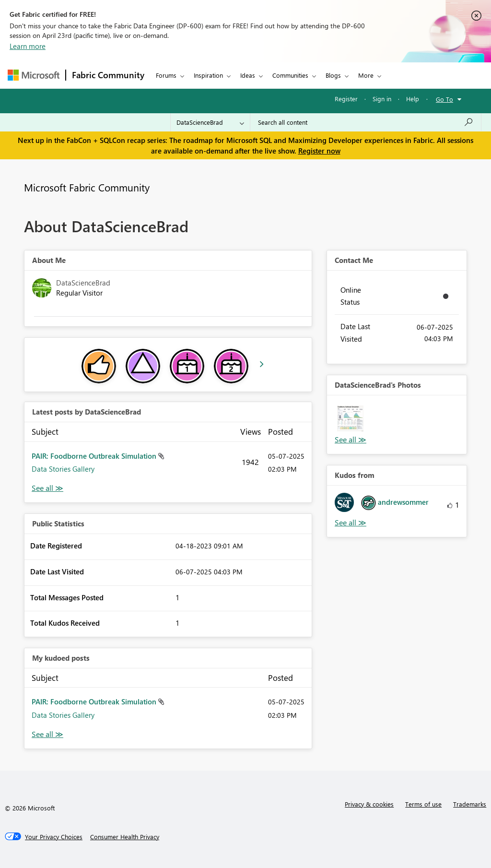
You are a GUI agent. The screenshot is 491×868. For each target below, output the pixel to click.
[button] (350, 419)
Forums (166, 75)
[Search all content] (366, 122)
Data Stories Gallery (63, 469)
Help (413, 99)
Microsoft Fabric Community (87, 187)
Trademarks (470, 804)
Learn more (28, 46)
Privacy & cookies (369, 804)
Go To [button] (444, 99)
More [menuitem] (366, 75)
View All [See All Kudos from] (351, 523)
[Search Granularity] (210, 122)
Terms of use (423, 804)
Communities (290, 75)
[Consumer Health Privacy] (125, 837)
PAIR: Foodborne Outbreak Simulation (95, 456)
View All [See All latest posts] (47, 488)
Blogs (333, 75)
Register (346, 99)
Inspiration (208, 75)
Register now (319, 151)
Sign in (382, 99)
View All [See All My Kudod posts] (47, 734)
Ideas (248, 75)
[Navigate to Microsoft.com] (34, 75)
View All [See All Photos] (351, 440)
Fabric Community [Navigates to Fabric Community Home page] (108, 75)
